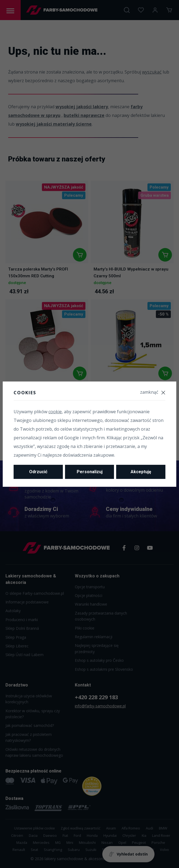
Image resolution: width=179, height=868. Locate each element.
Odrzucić (38, 472)
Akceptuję (141, 472)
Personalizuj (90, 472)
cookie (55, 412)
